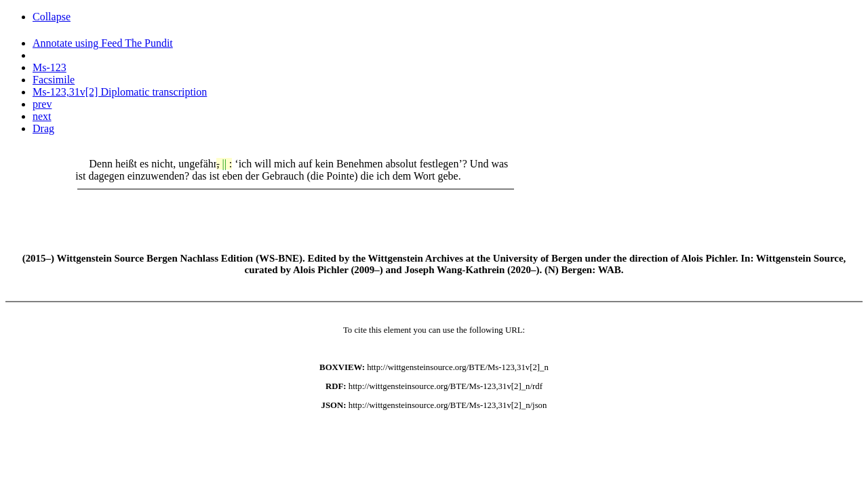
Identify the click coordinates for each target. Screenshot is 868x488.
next (42, 116)
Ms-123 (50, 67)
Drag (43, 128)
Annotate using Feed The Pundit (103, 43)
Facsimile (54, 80)
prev (42, 104)
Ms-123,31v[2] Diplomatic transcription (120, 92)
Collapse (52, 17)
